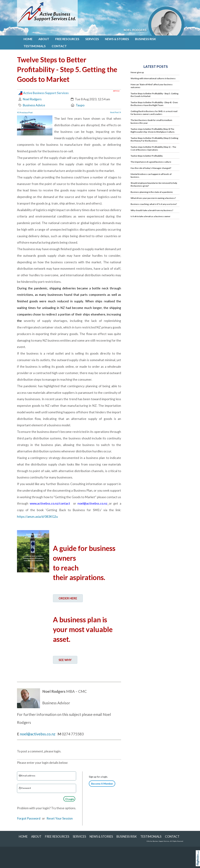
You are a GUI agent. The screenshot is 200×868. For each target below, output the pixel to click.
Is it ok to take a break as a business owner (151, 216)
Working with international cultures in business (153, 78)
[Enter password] (47, 788)
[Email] (47, 776)
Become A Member (102, 784)
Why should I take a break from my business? (152, 210)
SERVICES (92, 39)
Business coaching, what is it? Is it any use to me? (154, 204)
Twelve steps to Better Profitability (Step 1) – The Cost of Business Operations (153, 148)
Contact (59, 46)
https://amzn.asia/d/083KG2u (37, 517)
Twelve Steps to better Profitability (147, 156)
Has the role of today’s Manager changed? (151, 168)
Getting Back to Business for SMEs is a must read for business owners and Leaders (154, 113)
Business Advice (34, 105)
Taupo (80, 105)
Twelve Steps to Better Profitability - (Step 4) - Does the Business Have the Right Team (154, 104)
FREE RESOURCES (67, 39)
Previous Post (25, 112)
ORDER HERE (68, 598)
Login (69, 799)
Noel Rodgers (32, 99)
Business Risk (145, 39)
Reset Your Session (60, 818)
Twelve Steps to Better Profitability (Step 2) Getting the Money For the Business (154, 139)
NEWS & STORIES (117, 39)
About (44, 39)
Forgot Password (29, 818)
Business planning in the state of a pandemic (152, 192)
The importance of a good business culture (151, 162)
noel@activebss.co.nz (38, 734)
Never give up (137, 72)
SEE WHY (65, 660)
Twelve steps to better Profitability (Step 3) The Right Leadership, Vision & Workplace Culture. (153, 130)
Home (28, 39)
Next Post (116, 112)
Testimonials (35, 46)
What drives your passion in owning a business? (153, 198)
